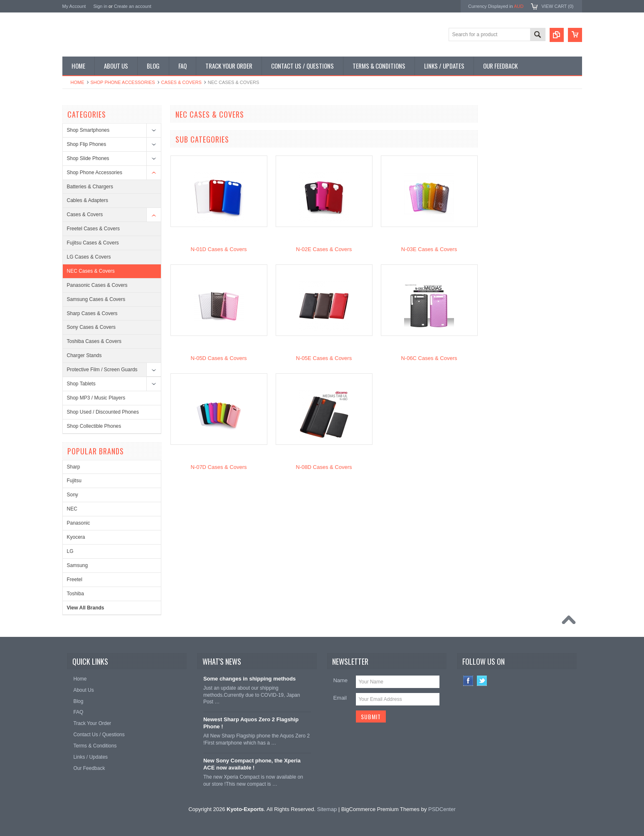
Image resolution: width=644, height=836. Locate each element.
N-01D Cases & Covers (218, 249)
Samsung (78, 565)
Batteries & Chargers (90, 187)
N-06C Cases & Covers (429, 358)
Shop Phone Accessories (123, 82)
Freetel (75, 580)
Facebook (468, 681)
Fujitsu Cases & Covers (93, 243)
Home (78, 82)
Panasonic (79, 523)
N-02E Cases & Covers (324, 249)
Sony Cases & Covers (91, 327)
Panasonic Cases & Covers (97, 285)
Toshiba (75, 594)
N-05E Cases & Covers (324, 358)
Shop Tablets (81, 384)
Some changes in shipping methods (249, 679)
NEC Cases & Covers (91, 271)
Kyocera (76, 537)
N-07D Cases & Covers (218, 467)
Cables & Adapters (88, 200)
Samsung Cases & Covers (96, 299)
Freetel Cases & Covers (93, 229)
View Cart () (557, 6)
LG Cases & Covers (89, 257)
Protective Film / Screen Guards (102, 370)
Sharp (74, 467)
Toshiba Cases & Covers (94, 341)
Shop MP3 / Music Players (96, 398)
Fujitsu (74, 481)
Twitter (482, 681)
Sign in (100, 6)
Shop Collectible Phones (94, 426)
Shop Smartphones (88, 130)
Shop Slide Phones (88, 158)
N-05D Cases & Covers (218, 358)
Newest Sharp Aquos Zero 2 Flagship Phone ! (251, 723)
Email (340, 698)
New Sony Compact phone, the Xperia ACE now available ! (252, 764)
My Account (74, 6)
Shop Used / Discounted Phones (103, 412)
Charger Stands (84, 355)
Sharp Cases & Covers (92, 313)
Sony (73, 495)
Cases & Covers (181, 82)
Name (340, 680)
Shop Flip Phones (87, 144)
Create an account (133, 6)
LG (70, 551)
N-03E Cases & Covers (429, 249)
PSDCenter (442, 809)
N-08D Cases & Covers (324, 467)
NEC (72, 509)
